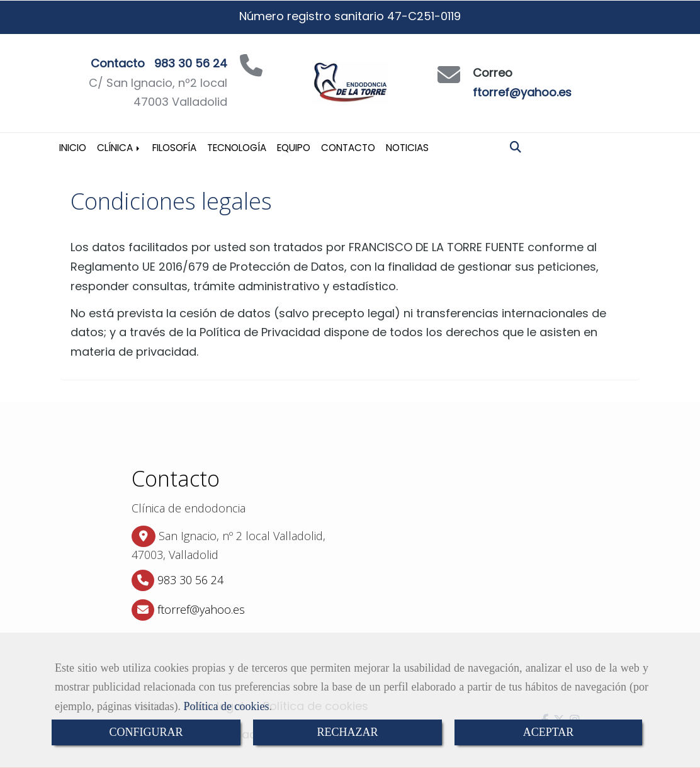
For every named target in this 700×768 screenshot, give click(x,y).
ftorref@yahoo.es (522, 92)
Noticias (407, 148)
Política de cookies (226, 706)
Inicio (73, 148)
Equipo (294, 148)
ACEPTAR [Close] (549, 732)
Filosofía (174, 148)
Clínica (119, 148)
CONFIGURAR (146, 732)
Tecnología (237, 148)
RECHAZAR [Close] (347, 732)
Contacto (348, 148)
